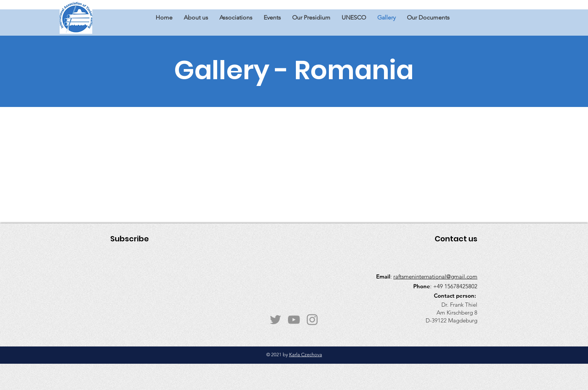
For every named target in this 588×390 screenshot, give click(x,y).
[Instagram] (312, 320)
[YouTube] (294, 320)
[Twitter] (275, 320)
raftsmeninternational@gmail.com (435, 276)
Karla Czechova (306, 355)
